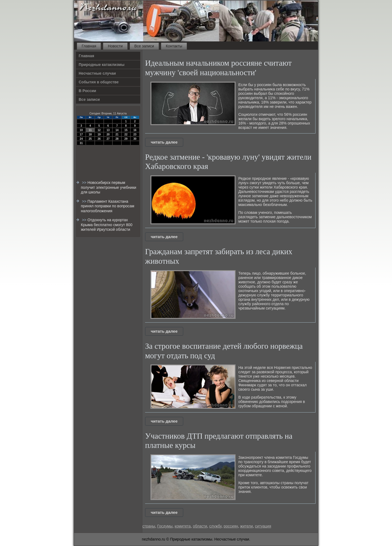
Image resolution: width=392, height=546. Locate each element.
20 (108, 134)
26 (99, 139)
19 (99, 134)
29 (126, 139)
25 (90, 139)
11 (90, 130)
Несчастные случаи (97, 73)
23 (135, 134)
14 (117, 130)
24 (81, 139)
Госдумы (165, 526)
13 (108, 130)
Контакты (174, 46)
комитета (183, 526)
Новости (115, 46)
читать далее (164, 142)
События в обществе (99, 82)
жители (246, 526)
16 (135, 130)
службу (215, 526)
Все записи (144, 46)
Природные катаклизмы (102, 65)
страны (149, 526)
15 (126, 130)
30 (135, 139)
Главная (89, 46)
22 (126, 134)
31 (81, 143)
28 (117, 139)
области (200, 526)
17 (81, 134)
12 (99, 130)
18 (90, 134)
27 (108, 139)
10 (81, 130)
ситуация (263, 526)
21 (117, 134)
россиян (231, 526)
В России (87, 91)
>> (85, 183)
